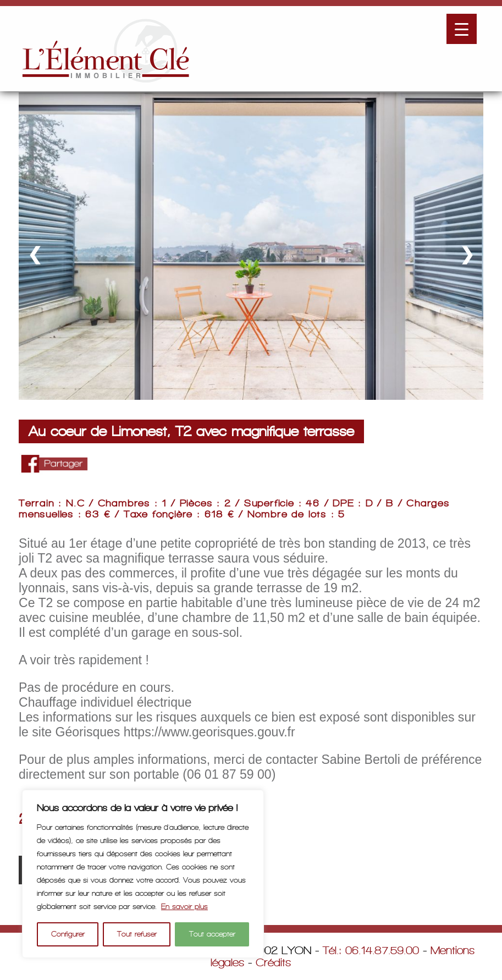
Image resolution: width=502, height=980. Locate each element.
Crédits (273, 962)
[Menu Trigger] (462, 29)
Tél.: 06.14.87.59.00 (371, 950)
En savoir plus (184, 907)
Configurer (68, 934)
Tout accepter (212, 934)
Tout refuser (137, 934)
